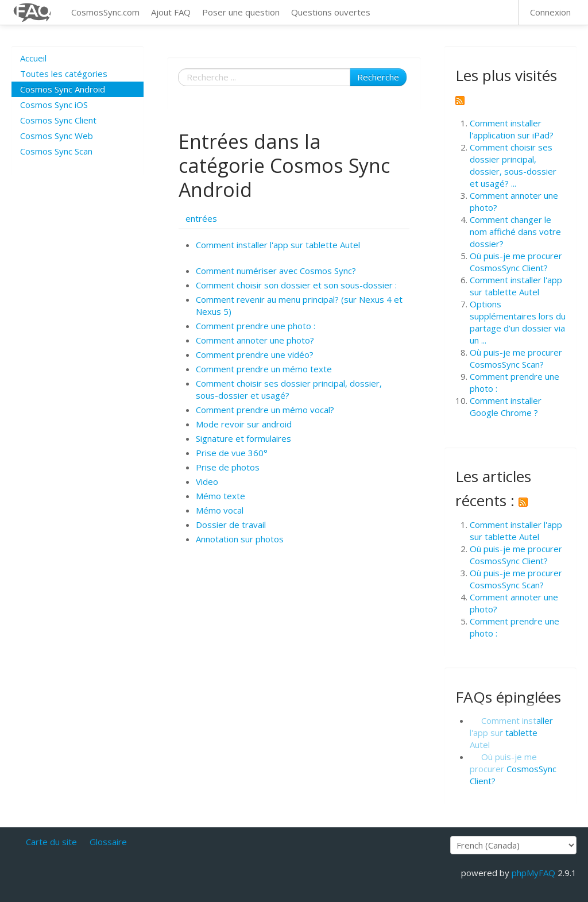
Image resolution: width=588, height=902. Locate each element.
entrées (201, 218)
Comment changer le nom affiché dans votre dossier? (515, 232)
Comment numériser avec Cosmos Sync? (276, 271)
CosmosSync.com (105, 12)
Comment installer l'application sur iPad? (512, 129)
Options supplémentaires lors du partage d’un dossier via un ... (518, 322)
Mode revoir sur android (244, 424)
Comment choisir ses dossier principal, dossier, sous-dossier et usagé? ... (513, 165)
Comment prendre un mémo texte (264, 369)
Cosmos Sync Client (58, 120)
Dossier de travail (231, 525)
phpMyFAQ (533, 873)
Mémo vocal (220, 510)
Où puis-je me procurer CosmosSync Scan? (516, 358)
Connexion (550, 12)
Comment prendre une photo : (256, 326)
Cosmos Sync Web (57, 136)
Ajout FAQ (171, 12)
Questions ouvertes (331, 12)
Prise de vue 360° (232, 453)
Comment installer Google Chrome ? (506, 406)
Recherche (378, 77)
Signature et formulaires (243, 438)
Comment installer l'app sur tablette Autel (278, 245)
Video (207, 481)
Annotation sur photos (240, 539)
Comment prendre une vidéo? (255, 354)
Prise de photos (228, 467)
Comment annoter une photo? (255, 340)
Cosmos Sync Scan (56, 151)
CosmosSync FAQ (33, 12)
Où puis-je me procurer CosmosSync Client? (516, 262)
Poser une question (241, 12)
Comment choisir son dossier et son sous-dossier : (296, 285)
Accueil (33, 58)
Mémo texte (220, 496)
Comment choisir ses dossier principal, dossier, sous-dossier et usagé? (289, 389)
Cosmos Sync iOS (54, 105)
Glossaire (108, 842)
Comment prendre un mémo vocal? (265, 410)
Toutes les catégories (64, 74)
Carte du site (51, 842)
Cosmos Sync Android (63, 89)
